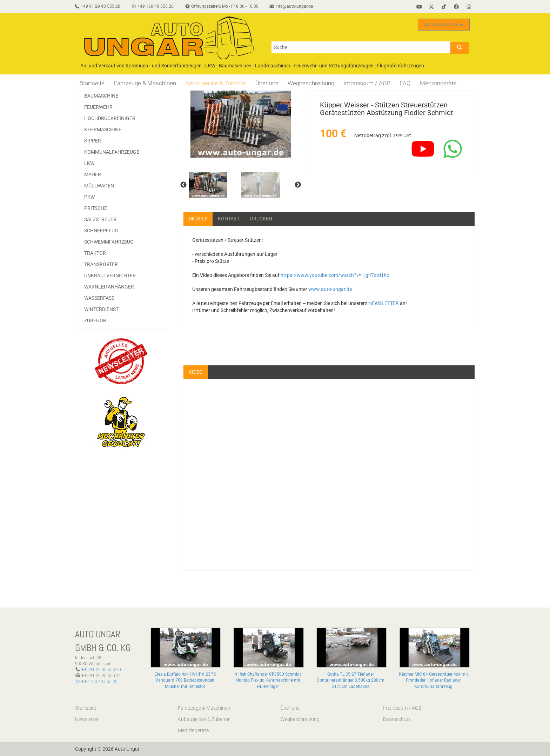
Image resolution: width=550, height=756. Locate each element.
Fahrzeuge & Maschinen (145, 83)
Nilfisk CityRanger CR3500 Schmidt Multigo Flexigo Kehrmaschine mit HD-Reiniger (268, 681)
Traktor (95, 253)
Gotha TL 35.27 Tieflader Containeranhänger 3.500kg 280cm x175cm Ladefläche (351, 681)
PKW (89, 197)
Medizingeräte (438, 83)
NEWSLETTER (384, 303)
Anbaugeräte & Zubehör (216, 83)
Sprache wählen (444, 25)
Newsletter (87, 719)
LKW (89, 163)
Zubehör (95, 320)
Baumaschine (101, 96)
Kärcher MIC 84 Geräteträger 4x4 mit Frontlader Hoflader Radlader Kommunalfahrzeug (433, 681)
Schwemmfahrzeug (109, 242)
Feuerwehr (98, 107)
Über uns (267, 83)
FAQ (405, 83)
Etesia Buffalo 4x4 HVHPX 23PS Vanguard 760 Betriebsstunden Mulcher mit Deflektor (185, 681)
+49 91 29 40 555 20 (101, 670)
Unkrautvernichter (110, 276)
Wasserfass (99, 298)
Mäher (93, 174)
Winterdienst (101, 309)
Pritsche (96, 208)
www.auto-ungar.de (330, 289)
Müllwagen (99, 186)
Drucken (261, 219)
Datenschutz (397, 719)
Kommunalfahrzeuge (112, 152)
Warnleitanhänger (109, 287)
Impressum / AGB (367, 83)
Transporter (101, 264)
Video (196, 372)
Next (298, 185)
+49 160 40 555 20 (96, 682)
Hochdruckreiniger (110, 118)
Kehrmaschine (103, 130)
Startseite (92, 83)
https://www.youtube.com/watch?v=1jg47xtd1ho (335, 275)
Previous (183, 185)
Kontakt (229, 219)
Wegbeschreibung (311, 83)
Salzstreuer (100, 219)
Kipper (93, 141)
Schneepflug (101, 231)
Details (198, 219)
